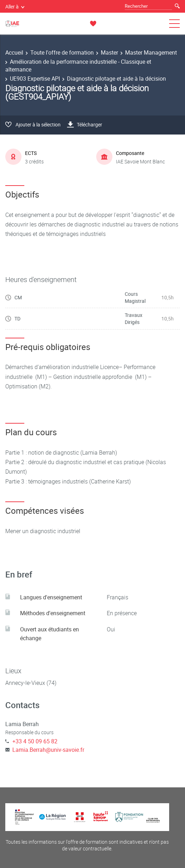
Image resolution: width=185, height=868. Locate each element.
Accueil (14, 52)
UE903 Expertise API (35, 79)
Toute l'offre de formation (62, 52)
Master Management (151, 52)
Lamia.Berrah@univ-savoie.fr (48, 750)
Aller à (15, 7)
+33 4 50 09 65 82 (35, 741)
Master (109, 52)
